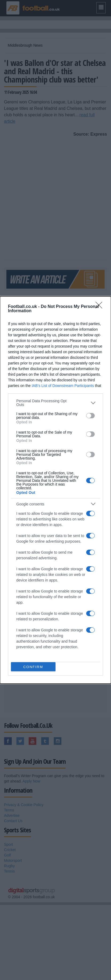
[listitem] (55, 403)
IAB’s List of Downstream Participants (63, 386)
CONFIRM (33, 667)
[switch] (90, 416)
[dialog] (55, 490)
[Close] (101, 307)
